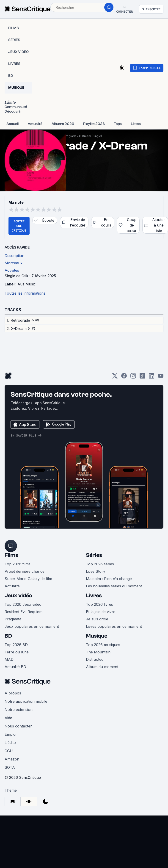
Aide (8, 718)
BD (8, 636)
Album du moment (102, 667)
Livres (94, 596)
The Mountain (98, 652)
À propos (13, 693)
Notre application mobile (26, 701)
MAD (9, 659)
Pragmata (13, 619)
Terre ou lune (17, 652)
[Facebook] (124, 377)
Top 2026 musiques (103, 645)
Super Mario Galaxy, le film (28, 579)
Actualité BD (15, 667)
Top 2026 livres (99, 604)
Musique (97, 636)
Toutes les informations (25, 293)
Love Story (96, 571)
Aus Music (27, 284)
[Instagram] (133, 377)
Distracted (95, 659)
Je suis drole (97, 619)
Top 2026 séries (100, 564)
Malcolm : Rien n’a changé (109, 579)
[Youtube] (161, 377)
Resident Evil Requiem (23, 612)
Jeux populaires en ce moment (32, 626)
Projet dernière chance (25, 571)
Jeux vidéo (18, 596)
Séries (94, 555)
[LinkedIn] (151, 377)
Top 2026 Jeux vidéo (23, 604)
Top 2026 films (18, 564)
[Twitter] (115, 377)
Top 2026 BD (16, 645)
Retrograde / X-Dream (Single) (82, 136)
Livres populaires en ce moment (114, 626)
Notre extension (19, 710)
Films (11, 555)
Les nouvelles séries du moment (114, 586)
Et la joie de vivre (101, 612)
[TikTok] (142, 377)
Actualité (12, 586)
